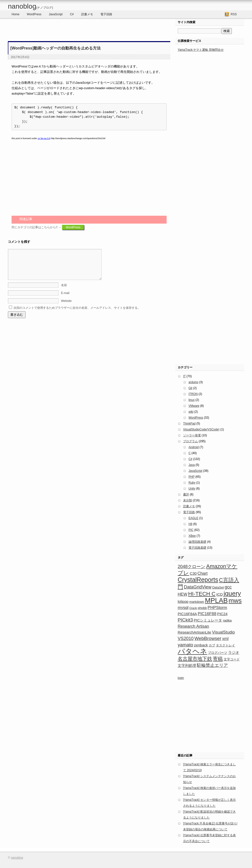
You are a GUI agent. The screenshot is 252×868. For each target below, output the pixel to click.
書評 (186, 494)
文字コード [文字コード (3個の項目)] (232, 659)
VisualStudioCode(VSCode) (201, 429)
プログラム (190, 441)
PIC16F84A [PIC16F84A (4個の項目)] (187, 614)
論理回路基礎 (197, 542)
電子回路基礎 (197, 548)
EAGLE (193, 518)
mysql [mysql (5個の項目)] (183, 608)
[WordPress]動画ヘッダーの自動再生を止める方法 (55, 48)
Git (190, 388)
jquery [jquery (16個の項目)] (232, 593)
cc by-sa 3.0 (44, 138)
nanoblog (30, 6)
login (181, 678)
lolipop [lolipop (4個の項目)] (183, 601)
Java (192, 465)
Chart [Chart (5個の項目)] (202, 573)
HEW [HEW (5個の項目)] (182, 594)
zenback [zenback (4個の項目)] (201, 645)
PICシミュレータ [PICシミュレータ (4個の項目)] (208, 620)
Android (194, 447)
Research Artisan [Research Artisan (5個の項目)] (193, 626)
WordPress (34, 14)
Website (66, 307)
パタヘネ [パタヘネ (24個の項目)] (192, 651)
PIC (191, 530)
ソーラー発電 (192, 435)
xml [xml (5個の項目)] (225, 639)
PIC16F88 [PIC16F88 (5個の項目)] (207, 614)
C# (72, 14)
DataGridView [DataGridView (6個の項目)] (198, 587)
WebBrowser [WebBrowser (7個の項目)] (208, 638)
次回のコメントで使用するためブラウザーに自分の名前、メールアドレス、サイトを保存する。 (77, 314)
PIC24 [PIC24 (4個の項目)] (222, 614)
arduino (193, 382)
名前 (64, 291)
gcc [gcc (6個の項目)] (228, 587)
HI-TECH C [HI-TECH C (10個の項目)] (202, 594)
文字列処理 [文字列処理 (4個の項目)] (187, 665)
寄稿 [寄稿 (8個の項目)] (218, 659)
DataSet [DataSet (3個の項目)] (218, 587)
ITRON (193, 394)
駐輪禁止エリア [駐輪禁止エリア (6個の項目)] (212, 665)
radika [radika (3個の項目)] (227, 620)
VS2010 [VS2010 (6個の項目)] (186, 639)
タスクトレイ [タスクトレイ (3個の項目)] (225, 645)
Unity (192, 489)
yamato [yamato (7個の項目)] (185, 645)
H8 (190, 524)
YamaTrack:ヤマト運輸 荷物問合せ (201, 50)
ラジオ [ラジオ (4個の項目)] (234, 652)
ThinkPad (189, 424)
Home (16, 14)
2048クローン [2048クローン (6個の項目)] (191, 567)
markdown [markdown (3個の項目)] (197, 602)
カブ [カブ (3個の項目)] (212, 645)
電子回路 (106, 14)
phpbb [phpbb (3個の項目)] (202, 608)
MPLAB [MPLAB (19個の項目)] (216, 600)
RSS (234, 14)
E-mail (65, 299)
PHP (191, 477)
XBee (192, 536)
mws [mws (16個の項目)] (235, 601)
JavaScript (56, 14)
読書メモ (87, 14)
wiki (191, 412)
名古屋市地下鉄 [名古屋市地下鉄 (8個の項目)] (195, 659)
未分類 (188, 500)
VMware (194, 406)
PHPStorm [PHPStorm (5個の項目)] (217, 608)
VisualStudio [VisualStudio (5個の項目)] (224, 632)
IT (184, 376)
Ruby (192, 483)
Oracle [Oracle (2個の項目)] (193, 608)
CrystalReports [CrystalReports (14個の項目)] (198, 580)
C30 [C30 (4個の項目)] (193, 573)
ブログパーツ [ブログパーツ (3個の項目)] (218, 653)
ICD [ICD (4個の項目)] (220, 594)
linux (192, 400)
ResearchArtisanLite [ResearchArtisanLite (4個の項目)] (194, 632)
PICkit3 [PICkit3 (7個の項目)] (185, 620)
